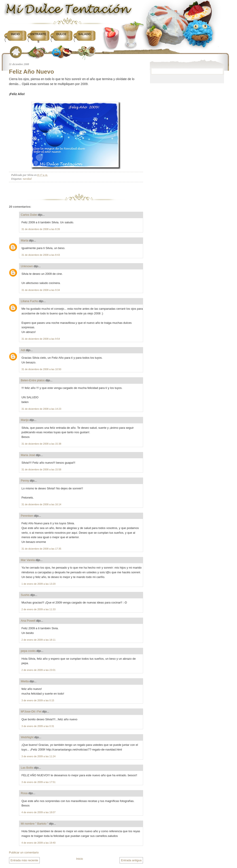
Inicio (15, 34)
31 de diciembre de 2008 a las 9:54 (41, 339)
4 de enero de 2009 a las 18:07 (38, 812)
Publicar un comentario (24, 852)
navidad (27, 179)
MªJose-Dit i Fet (31, 711)
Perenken (27, 516)
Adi (23, 350)
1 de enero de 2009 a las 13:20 (38, 584)
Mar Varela (28, 560)
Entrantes (38, 38)
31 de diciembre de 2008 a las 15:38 (41, 444)
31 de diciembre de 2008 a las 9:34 (41, 290)
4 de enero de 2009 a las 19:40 (38, 843)
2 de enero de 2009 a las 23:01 (38, 670)
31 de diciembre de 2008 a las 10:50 (41, 369)
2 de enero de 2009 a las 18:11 (38, 640)
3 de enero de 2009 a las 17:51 (38, 782)
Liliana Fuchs (29, 301)
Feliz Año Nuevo (31, 72)
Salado (84, 34)
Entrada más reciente (24, 860)
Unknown (27, 266)
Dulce (61, 34)
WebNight (27, 737)
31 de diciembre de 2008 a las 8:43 (41, 255)
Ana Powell (28, 621)
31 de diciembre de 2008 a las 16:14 (41, 504)
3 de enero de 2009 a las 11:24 (38, 756)
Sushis (25, 595)
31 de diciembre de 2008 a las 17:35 (41, 549)
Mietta (25, 681)
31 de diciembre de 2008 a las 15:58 (41, 469)
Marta (24, 240)
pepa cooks (28, 651)
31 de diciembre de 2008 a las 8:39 (41, 229)
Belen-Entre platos (33, 380)
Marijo (25, 420)
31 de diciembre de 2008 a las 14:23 (41, 409)
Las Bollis (27, 768)
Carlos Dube (29, 215)
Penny (25, 481)
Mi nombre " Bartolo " (35, 824)
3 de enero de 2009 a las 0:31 (38, 726)
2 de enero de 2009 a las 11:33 (38, 609)
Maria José (28, 455)
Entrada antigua (131, 860)
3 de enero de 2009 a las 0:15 (38, 700)
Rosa (24, 793)
